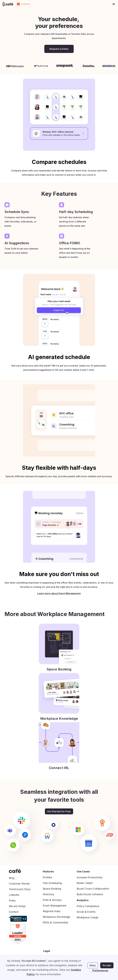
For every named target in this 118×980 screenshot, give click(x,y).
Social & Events (86, 912)
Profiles (47, 877)
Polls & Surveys (52, 900)
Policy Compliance (88, 906)
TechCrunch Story (20, 889)
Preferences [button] (100, 970)
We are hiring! (17, 906)
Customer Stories (19, 884)
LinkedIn (14, 895)
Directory (48, 894)
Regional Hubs (52, 911)
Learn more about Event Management (59, 593)
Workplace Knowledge (57, 917)
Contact (14, 912)
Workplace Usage (87, 917)
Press (12, 900)
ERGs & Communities (55, 922)
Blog (12, 878)
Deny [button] (93, 965)
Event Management (55, 906)
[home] (8, 4)
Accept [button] (107, 965)
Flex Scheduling (52, 883)
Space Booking (52, 889)
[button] (114, 4)
